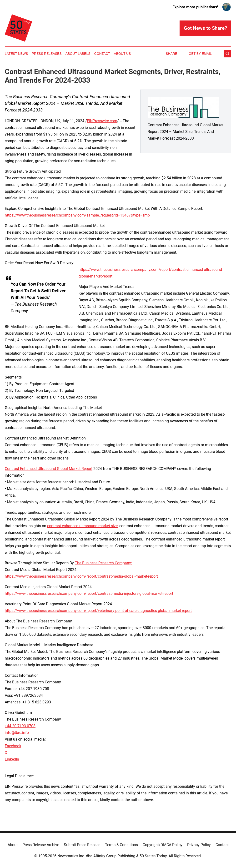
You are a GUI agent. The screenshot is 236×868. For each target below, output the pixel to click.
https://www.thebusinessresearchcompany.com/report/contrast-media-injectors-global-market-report (89, 593)
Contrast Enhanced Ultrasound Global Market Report (49, 469)
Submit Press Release (82, 845)
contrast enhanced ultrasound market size (82, 526)
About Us (122, 54)
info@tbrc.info (17, 733)
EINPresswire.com (102, 121)
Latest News (16, 54)
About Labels (78, 54)
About (13, 845)
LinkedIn (12, 759)
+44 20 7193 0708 (20, 726)
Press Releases (47, 54)
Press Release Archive (41, 845)
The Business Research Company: (103, 563)
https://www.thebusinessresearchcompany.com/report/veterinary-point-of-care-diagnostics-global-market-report (98, 611)
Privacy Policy (199, 845)
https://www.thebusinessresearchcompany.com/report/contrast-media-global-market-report (81, 576)
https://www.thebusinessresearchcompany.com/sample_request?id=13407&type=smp (77, 215)
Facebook (13, 746)
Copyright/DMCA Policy (163, 845)
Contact (102, 54)
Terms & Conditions (121, 845)
